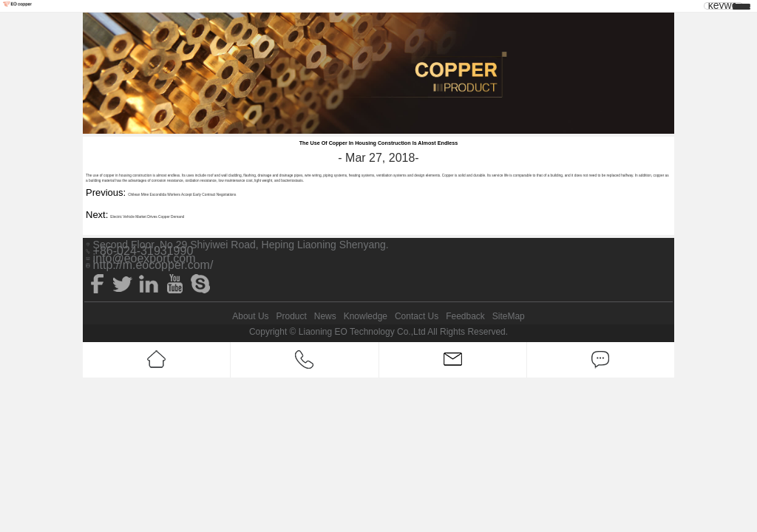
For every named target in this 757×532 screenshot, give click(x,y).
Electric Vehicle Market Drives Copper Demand (147, 217)
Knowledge (366, 316)
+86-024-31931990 (143, 251)
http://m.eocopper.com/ (153, 265)
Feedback (465, 316)
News (325, 316)
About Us (250, 316)
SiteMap (509, 316)
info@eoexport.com (145, 259)
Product (291, 316)
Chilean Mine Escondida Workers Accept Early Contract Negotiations (182, 195)
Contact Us (417, 316)
